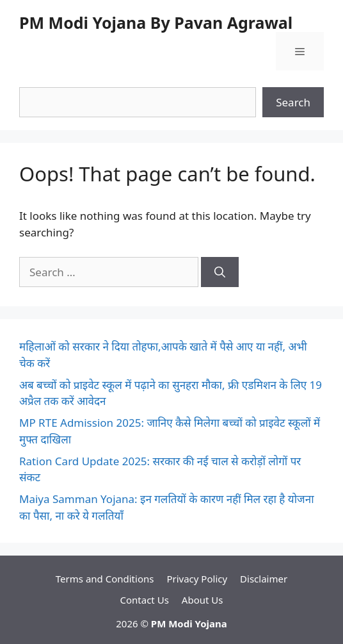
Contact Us (145, 600)
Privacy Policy (197, 579)
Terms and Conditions (105, 579)
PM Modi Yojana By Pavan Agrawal (156, 22)
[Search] (220, 272)
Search (293, 102)
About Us (203, 600)
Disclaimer (264, 579)
